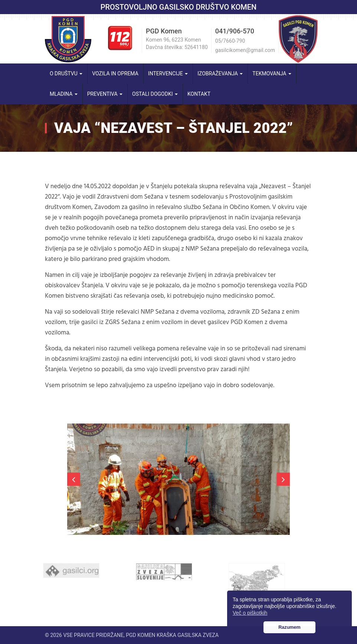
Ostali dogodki (155, 94)
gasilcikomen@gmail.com (245, 50)
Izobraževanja (220, 73)
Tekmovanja (272, 73)
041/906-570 (235, 31)
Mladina (64, 94)
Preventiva (105, 94)
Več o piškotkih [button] (250, 613)
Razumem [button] (289, 627)
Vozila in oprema (115, 73)
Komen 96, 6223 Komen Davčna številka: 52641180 (177, 43)
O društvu (66, 73)
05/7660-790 (230, 41)
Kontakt (199, 94)
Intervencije (168, 73)
